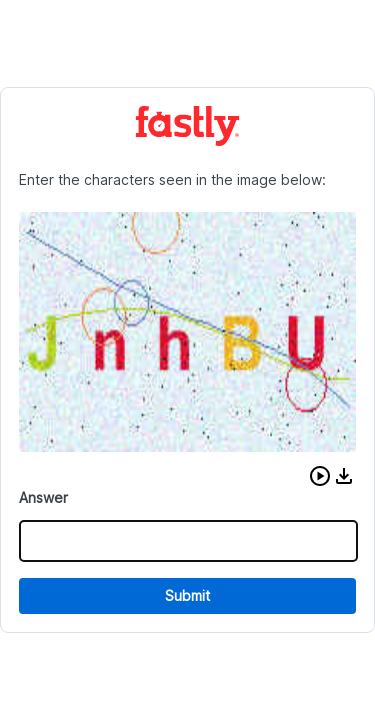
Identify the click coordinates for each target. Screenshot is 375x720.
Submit (187, 595)
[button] (320, 476)
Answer (43, 497)
